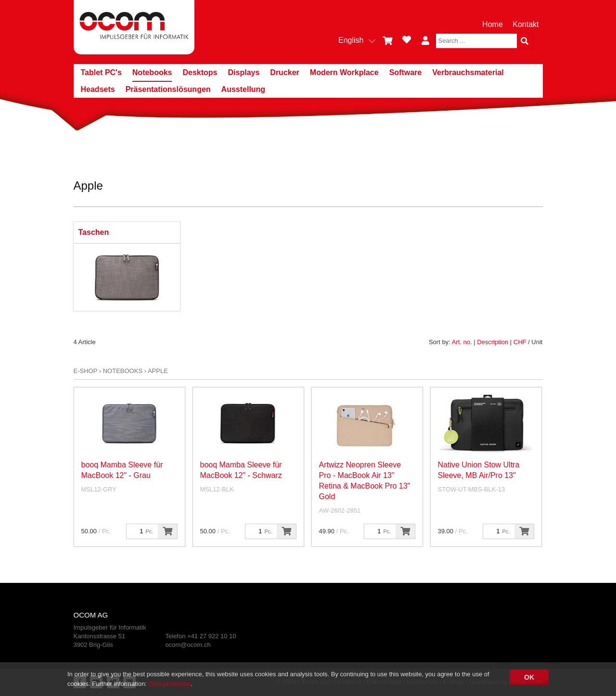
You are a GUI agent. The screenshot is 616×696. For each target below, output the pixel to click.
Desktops (200, 72)
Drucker (284, 72)
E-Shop (86, 371)
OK (529, 677)
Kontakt (526, 24)
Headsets (98, 89)
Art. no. (462, 342)
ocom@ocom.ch (188, 645)
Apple (158, 371)
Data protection (169, 684)
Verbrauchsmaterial (468, 72)
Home (493, 24)
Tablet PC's (101, 72)
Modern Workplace (344, 72)
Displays (244, 72)
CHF (520, 342)
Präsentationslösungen (168, 89)
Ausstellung (244, 89)
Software (406, 72)
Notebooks (152, 72)
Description (493, 342)
